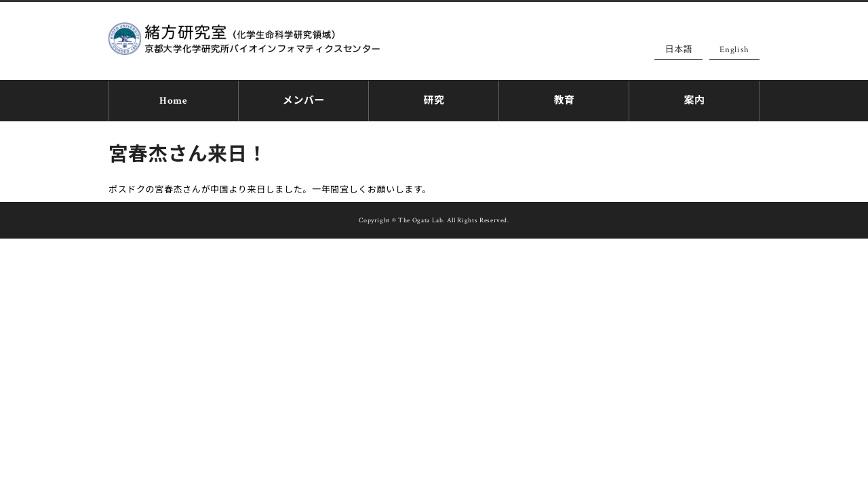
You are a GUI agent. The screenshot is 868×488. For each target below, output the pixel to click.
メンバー (304, 99)
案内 (694, 99)
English (734, 50)
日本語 (678, 50)
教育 (564, 99)
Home (174, 99)
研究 (434, 99)
